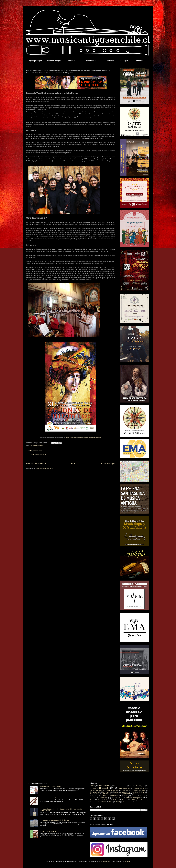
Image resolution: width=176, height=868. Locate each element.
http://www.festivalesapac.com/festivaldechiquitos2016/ (84, 437)
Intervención (93, 798)
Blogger (127, 862)
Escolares (145, 794)
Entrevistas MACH (92, 61)
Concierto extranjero (96, 790)
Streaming (144, 800)
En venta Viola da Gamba (48, 831)
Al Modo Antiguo (54, 61)
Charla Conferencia (104, 786)
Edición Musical (117, 794)
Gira (126, 796)
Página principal (35, 61)
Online (100, 800)
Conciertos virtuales (112, 790)
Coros (116, 792)
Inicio (73, 464)
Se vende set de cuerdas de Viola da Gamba (54, 820)
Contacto (139, 61)
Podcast (116, 800)
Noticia (92, 800)
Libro (113, 798)
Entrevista (136, 794)
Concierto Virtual (139, 788)
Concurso (125, 790)
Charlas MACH (73, 61)
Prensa (125, 800)
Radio (133, 800)
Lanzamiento (103, 798)
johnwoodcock (106, 862)
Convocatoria (107, 792)
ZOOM (118, 802)
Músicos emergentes (134, 798)
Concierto (35, 446)
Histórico (134, 796)
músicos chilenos (127, 802)
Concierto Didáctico (124, 788)
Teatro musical (96, 802)
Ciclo (131, 786)
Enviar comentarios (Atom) (44, 468)
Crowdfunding (124, 792)
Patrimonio (107, 800)
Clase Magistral (140, 786)
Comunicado (93, 788)
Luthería (120, 798)
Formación (114, 796)
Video (111, 802)
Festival (41, 446)
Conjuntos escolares (139, 790)
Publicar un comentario (38, 454)
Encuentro (127, 794)
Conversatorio (94, 792)
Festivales (110, 61)
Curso (91, 794)
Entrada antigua (108, 464)
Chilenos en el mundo (120, 786)
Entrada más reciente (36, 464)
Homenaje (143, 796)
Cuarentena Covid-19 (137, 792)
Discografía (125, 61)
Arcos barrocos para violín (48, 798)
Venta (104, 802)
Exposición (95, 796)
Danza (98, 794)
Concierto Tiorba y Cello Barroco (50, 787)
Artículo (92, 786)
